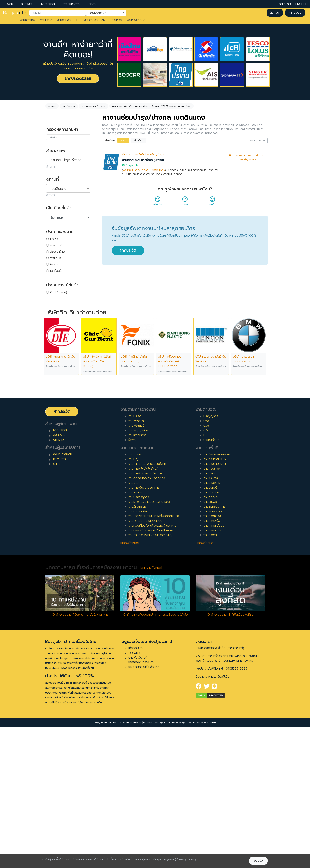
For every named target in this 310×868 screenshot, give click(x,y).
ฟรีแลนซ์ (56, 258)
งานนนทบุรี (210, 628)
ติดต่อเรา (134, 794)
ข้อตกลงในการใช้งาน (142, 803)
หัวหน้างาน (57, 384)
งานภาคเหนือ (212, 662)
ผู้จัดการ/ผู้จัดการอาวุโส (66, 390)
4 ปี (53, 318)
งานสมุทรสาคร (213, 652)
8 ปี (53, 343)
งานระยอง (210, 643)
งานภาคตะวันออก (215, 666)
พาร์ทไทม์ (56, 245)
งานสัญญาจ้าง (138, 571)
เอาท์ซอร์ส (57, 271)
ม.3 (206, 576)
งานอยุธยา (211, 638)
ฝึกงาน (55, 264)
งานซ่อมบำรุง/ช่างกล (136, 170)
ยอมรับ (258, 861)
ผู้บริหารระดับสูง (60, 396)
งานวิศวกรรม (137, 647)
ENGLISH (301, 4)
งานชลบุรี (210, 614)
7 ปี (53, 337)
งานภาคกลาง (212, 657)
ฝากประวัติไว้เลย (78, 78)
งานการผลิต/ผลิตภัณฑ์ (143, 609)
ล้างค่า (51, 167)
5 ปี (53, 324)
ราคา (93, 4)
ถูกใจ (212, 202)
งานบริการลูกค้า (139, 638)
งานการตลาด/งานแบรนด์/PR (147, 605)
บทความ (59, 580)
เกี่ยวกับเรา (135, 789)
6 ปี (53, 330)
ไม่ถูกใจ (158, 202)
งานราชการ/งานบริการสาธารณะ (149, 643)
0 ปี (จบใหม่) (59, 292)
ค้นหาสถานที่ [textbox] (104, 12)
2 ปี (53, 305)
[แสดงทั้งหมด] (130, 684)
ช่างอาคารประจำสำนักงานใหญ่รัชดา (143, 155)
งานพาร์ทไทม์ (137, 562)
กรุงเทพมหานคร (243, 155)
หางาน (9, 4)
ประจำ (54, 239)
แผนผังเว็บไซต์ (138, 798)
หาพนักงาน (60, 600)
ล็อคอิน (275, 13)
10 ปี (53, 356)
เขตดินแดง (158, 170)
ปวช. (207, 566)
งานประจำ (135, 557)
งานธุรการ (135, 633)
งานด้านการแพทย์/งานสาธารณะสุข (151, 676)
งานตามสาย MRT (95, 20)
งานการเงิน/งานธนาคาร (144, 628)
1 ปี (52, 299)
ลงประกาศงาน (72, 4)
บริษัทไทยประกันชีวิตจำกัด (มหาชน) (143, 160)
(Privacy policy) (186, 859)
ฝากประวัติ (48, 4)
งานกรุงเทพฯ (212, 609)
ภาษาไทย (285, 4)
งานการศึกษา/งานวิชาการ (145, 614)
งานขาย (117, 20)
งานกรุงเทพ (28, 20)
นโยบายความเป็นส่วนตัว (144, 808)
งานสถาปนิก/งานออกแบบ (145, 662)
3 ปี (53, 311)
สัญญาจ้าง (58, 252)
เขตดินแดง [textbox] (58, 189)
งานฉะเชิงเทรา (212, 624)
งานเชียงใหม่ (212, 619)
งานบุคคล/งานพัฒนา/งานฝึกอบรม (151, 671)
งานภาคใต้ (210, 676)
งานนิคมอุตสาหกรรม (217, 595)
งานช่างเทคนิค (136, 20)
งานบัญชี (46, 20)
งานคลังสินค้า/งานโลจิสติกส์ (147, 619)
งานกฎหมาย (136, 595)
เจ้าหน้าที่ (56, 377)
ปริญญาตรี (211, 557)
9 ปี (53, 349)
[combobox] (58, 13)
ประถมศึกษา (211, 581)
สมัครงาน (27, 4)
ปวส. (207, 562)
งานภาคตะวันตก (214, 671)
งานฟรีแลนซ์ (136, 566)
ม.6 (206, 571)
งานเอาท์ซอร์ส (137, 576)
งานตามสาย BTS (68, 20)
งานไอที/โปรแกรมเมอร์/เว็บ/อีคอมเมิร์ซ (154, 657)
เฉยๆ (185, 202)
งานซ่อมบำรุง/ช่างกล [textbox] (66, 160)
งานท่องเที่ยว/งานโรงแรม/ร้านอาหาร (152, 666)
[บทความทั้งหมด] (151, 708)
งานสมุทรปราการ (214, 647)
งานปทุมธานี (211, 633)
